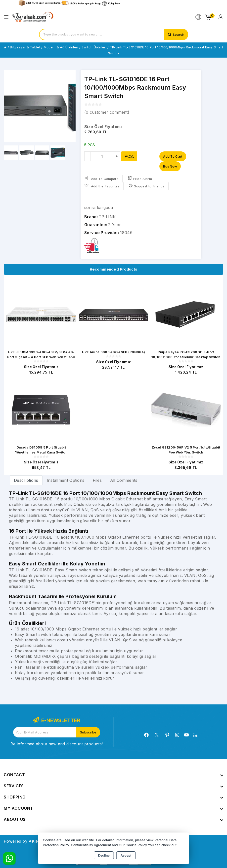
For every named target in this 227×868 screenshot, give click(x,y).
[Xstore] (33, 17)
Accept (126, 856)
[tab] (26, 480)
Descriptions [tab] (26, 480)
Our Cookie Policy (133, 845)
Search (179, 35)
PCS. (129, 156)
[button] (70, 106)
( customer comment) (107, 112)
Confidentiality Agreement (91, 845)
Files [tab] (97, 480)
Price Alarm (140, 178)
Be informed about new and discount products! (57, 744)
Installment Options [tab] (66, 480)
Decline (104, 856)
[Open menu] (8, 17)
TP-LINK (107, 217)
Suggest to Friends (147, 186)
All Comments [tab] (124, 480)
